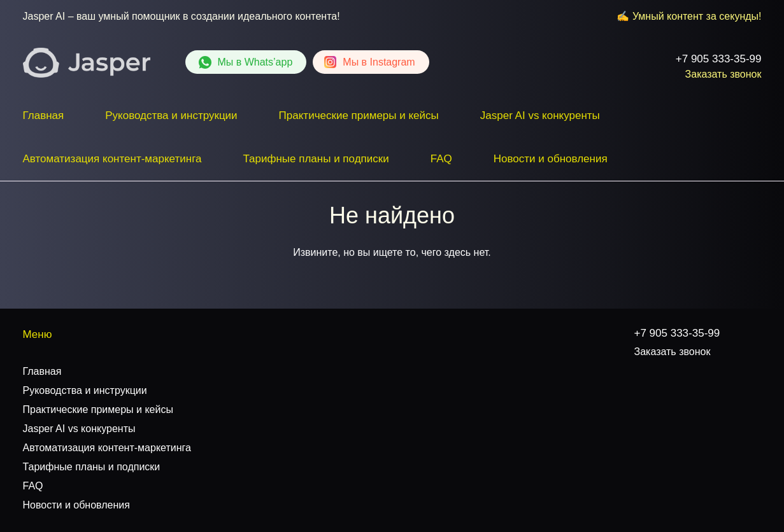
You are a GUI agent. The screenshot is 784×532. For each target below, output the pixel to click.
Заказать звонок (723, 74)
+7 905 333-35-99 (719, 59)
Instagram (379, 62)
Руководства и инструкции (171, 115)
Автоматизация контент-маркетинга (112, 159)
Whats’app (255, 62)
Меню (38, 334)
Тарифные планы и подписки (316, 159)
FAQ (441, 159)
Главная (44, 115)
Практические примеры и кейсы (359, 115)
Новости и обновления (551, 159)
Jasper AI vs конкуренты (540, 115)
